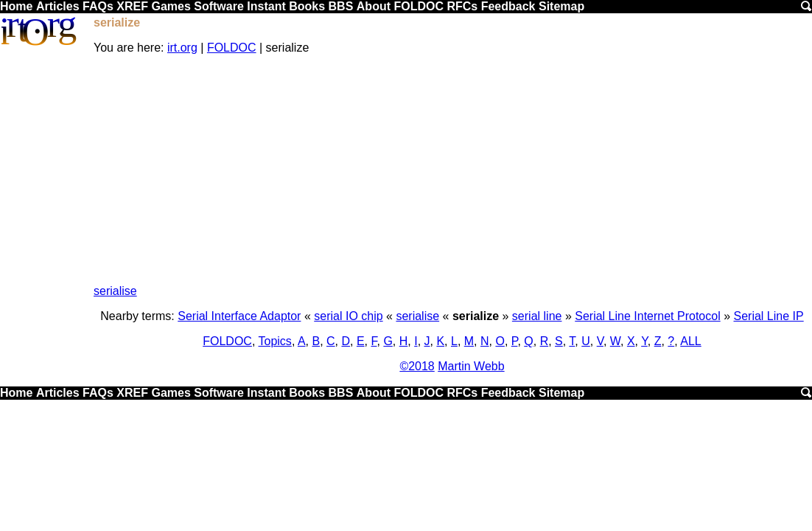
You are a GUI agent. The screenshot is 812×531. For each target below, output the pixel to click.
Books (307, 6)
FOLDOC (419, 6)
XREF (132, 6)
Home (16, 6)
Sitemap (561, 6)
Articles (58, 6)
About (374, 6)
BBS (341, 6)
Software (219, 6)
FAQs (98, 6)
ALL (690, 341)
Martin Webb (471, 366)
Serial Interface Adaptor (239, 316)
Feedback (508, 6)
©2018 (417, 366)
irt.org (182, 48)
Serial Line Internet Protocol (647, 316)
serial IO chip (348, 316)
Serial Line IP (769, 316)
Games (171, 6)
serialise (115, 291)
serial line (537, 316)
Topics (275, 341)
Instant (266, 6)
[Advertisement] (452, 170)
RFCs (462, 6)
